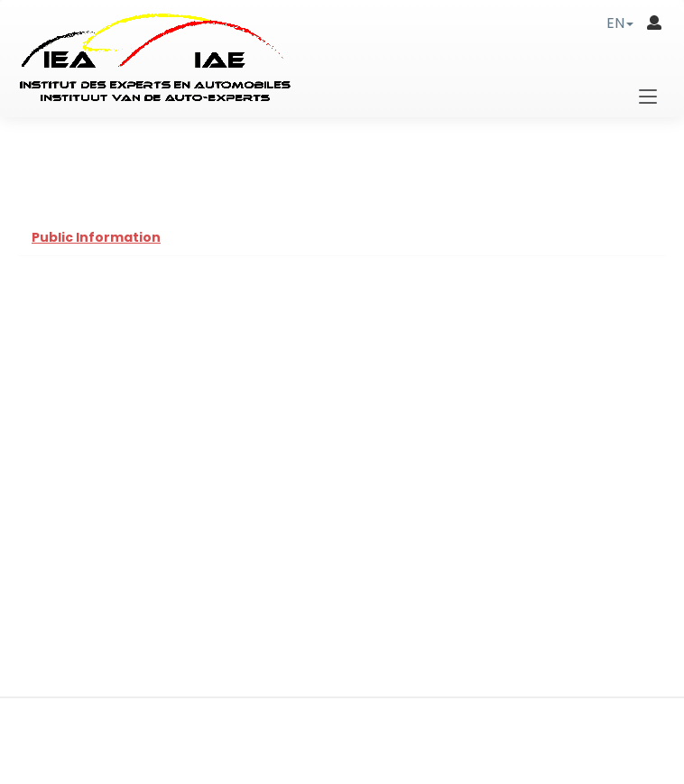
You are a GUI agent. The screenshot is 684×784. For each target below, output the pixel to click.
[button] (620, 23)
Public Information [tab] (96, 237)
